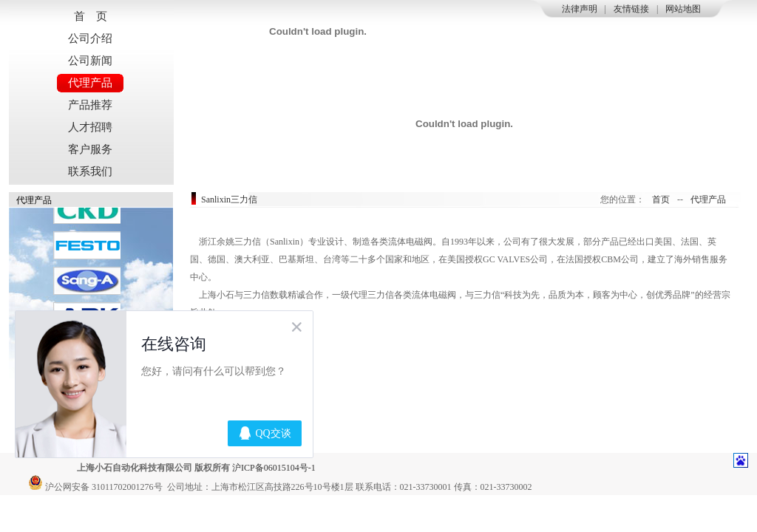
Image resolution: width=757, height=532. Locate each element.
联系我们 (90, 171)
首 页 (91, 16)
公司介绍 (90, 38)
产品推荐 (90, 105)
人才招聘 (90, 127)
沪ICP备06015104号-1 (274, 468)
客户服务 (90, 149)
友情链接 (631, 9)
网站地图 (683, 9)
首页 (661, 199)
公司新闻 (90, 61)
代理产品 (90, 83)
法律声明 (580, 9)
